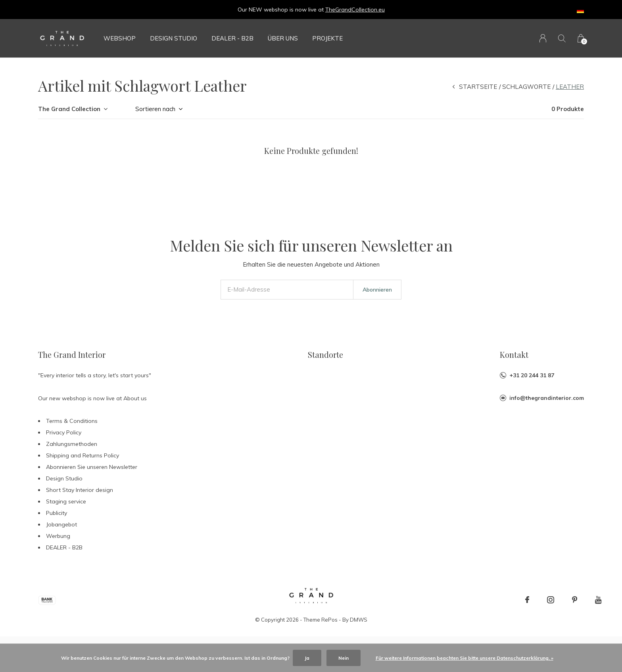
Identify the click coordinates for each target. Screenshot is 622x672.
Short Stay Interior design (80, 490)
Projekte (327, 38)
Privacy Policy (64, 432)
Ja (307, 658)
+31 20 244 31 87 (532, 375)
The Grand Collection (69, 109)
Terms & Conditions (72, 421)
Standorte (325, 354)
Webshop (120, 38)
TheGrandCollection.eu (355, 10)
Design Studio (174, 38)
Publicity (57, 513)
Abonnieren (377, 290)
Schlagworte (526, 87)
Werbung (58, 536)
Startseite (478, 87)
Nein (344, 658)
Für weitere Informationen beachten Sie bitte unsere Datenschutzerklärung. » (465, 658)
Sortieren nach (155, 109)
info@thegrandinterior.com (547, 398)
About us (135, 398)
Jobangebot (61, 524)
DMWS (359, 620)
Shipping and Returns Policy (83, 455)
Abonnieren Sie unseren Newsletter (92, 467)
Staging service (66, 501)
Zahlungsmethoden (72, 444)
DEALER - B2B (232, 38)
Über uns (283, 38)
